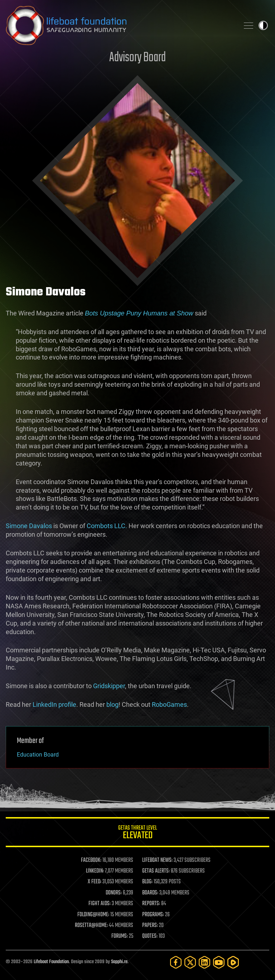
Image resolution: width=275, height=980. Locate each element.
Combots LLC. (107, 526)
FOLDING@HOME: (93, 915)
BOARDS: (150, 893)
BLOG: (147, 882)
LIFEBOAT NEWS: (157, 860)
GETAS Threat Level (137, 833)
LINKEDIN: (95, 871)
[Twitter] (190, 962)
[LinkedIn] (204, 962)
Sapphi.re (119, 962)
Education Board (38, 755)
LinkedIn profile (54, 704)
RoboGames (169, 704)
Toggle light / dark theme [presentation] (263, 25)
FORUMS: (120, 936)
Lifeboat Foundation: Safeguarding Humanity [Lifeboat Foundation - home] (120, 25)
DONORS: (114, 893)
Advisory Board (137, 58)
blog (112, 704)
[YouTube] (219, 962)
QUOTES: (150, 936)
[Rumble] (233, 962)
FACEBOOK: (91, 860)
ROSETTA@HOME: (91, 926)
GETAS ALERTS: (156, 871)
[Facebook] (176, 962)
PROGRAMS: (153, 915)
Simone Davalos (29, 526)
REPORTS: (151, 904)
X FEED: (95, 882)
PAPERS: (150, 926)
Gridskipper (109, 686)
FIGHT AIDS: (100, 904)
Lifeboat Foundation (51, 962)
